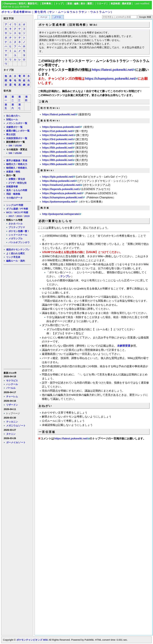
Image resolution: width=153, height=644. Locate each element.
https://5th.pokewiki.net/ (57, 148)
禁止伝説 (11, 134)
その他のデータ (14, 198)
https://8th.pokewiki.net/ (57, 160)
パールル (11, 388)
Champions (10, 4)
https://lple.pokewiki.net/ (58, 177)
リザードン (12, 405)
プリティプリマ (17, 227)
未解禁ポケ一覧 (14, 127)
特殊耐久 (23, 168)
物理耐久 (11, 168)
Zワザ (12, 183)
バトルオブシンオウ (19, 242)
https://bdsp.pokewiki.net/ (59, 181)
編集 (76, 4)
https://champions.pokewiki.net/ (110, 79)
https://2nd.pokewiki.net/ (58, 135)
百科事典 (46, 4)
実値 (25, 160)
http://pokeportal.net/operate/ (61, 214)
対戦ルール (12, 120)
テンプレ (65, 276)
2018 (19, 216)
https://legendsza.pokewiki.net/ (62, 193)
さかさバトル (16, 224)
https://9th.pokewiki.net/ (57, 164)
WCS (9, 212)
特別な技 (22, 183)
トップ (59, 4)
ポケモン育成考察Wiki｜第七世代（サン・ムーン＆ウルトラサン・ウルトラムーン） (58, 12)
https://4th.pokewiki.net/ (57, 143)
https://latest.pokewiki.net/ (113, 70)
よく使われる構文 (16, 253)
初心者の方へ (13, 116)
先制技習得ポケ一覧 (17, 138)
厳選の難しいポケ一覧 (18, 131)
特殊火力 (23, 164)
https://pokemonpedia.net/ (59, 202)
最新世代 (32, 4)
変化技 (22, 179)
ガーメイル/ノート (16, 442)
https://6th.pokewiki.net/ (57, 152)
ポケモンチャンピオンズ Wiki (32, 640)
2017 (11, 216)
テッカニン (12, 422)
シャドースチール (18, 235)
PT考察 (24, 209)
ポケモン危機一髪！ (19, 231)
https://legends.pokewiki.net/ (61, 189)
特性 (18, 172)
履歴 (90, 4)
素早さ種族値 (13, 160)
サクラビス (12, 381)
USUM (18, 146)
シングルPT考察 (15, 205)
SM (10, 146)
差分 (83, 4)
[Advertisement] (17, 317)
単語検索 (115, 4)
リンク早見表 (13, 257)
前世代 (22, 4)
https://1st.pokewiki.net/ (57, 131)
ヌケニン (11, 434)
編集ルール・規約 (16, 261)
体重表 (10, 172)
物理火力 (11, 164)
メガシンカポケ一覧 (17, 123)
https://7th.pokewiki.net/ (57, 156)
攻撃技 (12, 179)
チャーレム (12, 396)
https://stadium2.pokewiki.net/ (61, 185)
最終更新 (127, 4)
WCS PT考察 (21, 212)
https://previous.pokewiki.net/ (61, 127)
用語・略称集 (13, 194)
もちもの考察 (20, 190)
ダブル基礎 (12, 209)
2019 (27, 216)
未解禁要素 (124, 346)
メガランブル (16, 239)
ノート (58, 17)
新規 (70, 4)
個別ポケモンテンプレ (18, 250)
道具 (9, 190)
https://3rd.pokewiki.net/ (58, 139)
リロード (101, 4)
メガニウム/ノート (16, 426)
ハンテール (12, 384)
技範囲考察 (12, 187)
